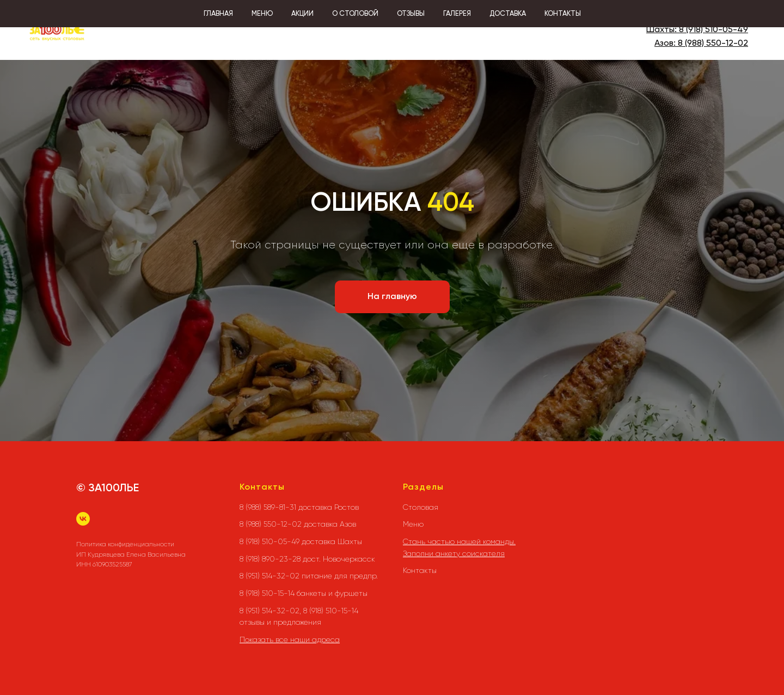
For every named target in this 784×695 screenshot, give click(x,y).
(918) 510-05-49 (716, 30)
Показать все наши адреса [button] (290, 639)
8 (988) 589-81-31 (715, 17)
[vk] (83, 519)
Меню (413, 524)
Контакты (420, 570)
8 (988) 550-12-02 (713, 44)
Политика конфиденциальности (125, 544)
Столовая (421, 507)
